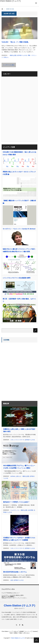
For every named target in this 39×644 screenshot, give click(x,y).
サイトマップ (28, 631)
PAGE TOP (36, 640)
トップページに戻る (9, 65)
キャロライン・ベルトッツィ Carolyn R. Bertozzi (19, 229)
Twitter (11, 633)
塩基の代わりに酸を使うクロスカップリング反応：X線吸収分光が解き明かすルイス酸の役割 (19, 250)
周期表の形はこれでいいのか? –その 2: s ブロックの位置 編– (19, 173)
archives (13, 476)
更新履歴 (21, 631)
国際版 (16, 633)
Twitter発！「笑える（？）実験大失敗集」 (16, 42)
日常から (6, 57)
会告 (12, 580)
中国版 (20, 633)
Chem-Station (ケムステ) (20, 605)
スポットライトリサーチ (17, 440)
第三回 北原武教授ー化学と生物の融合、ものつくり (19, 300)
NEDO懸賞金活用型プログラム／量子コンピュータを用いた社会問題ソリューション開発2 (19, 467)
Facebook (35, 631)
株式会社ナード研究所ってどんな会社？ (16, 502)
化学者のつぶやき (22, 55)
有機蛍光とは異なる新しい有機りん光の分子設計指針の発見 (19, 430)
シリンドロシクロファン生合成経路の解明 (17, 278)
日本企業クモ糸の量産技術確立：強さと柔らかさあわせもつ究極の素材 (19, 153)
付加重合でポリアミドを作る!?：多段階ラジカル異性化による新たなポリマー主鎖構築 (19, 539)
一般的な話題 (13, 55)
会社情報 (31, 510)
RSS (23, 625)
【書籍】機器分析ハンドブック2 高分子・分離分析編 (19, 202)
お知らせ (18, 476)
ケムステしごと (15, 510)
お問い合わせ (26, 633)
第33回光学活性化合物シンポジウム (15, 572)
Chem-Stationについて (7, 631)
